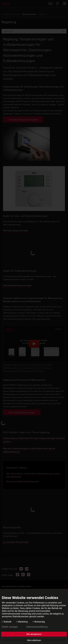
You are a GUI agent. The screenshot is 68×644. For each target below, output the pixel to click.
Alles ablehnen (34, 640)
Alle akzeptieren (34, 634)
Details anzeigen (10, 627)
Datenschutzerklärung (37, 627)
